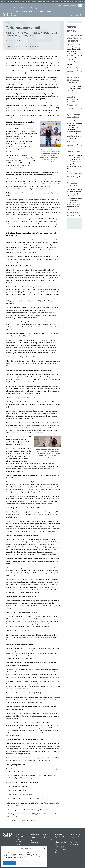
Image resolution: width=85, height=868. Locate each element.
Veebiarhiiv (74, 16)
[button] (44, 848)
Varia (15, 16)
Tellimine (73, 6)
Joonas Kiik (73, 105)
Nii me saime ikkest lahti (73, 184)
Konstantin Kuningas (15, 40)
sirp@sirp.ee (20, 839)
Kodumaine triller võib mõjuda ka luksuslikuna (75, 38)
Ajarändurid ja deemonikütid (73, 116)
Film (31, 8)
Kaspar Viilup (74, 68)
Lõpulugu (48, 12)
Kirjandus (37, 8)
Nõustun (9, 863)
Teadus (36, 12)
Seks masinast (73, 152)
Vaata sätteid (38, 863)
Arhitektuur (25, 8)
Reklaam (66, 6)
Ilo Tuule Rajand (75, 213)
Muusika (17, 12)
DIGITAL (81, 866)
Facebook (19, 842)
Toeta (80, 6)
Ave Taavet (73, 142)
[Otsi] (81, 15)
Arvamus (17, 8)
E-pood (60, 6)
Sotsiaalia (24, 12)
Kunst (44, 8)
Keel (42, 12)
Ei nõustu (24, 863)
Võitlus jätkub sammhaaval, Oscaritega (73, 80)
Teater (30, 12)
